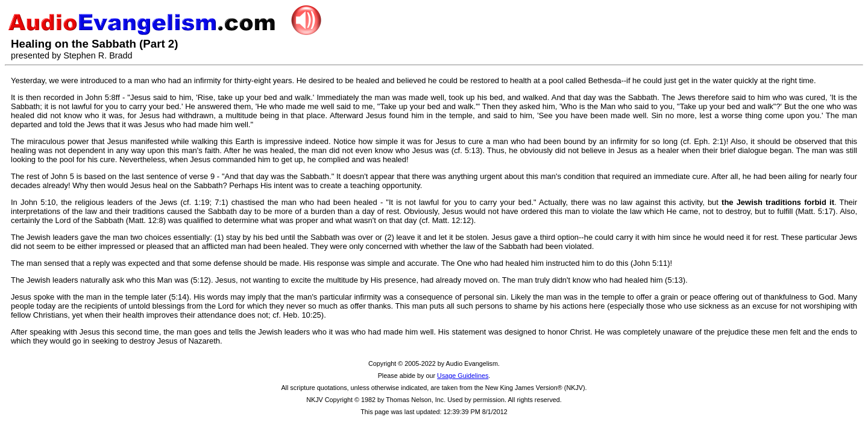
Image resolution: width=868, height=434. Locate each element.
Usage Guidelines (463, 376)
